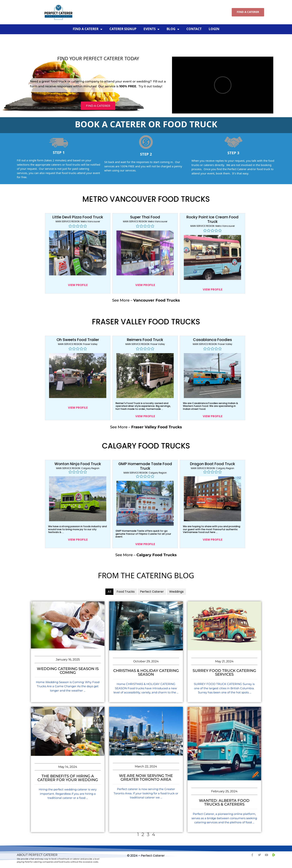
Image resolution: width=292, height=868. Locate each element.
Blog (173, 29)
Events (152, 29)
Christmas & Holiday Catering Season (146, 672)
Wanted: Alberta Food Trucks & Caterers (224, 802)
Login (214, 29)
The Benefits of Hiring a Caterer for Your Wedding (68, 778)
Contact (194, 29)
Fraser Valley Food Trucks (157, 427)
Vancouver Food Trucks (157, 300)
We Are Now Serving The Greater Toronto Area (146, 778)
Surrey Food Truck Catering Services (224, 672)
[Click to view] (78, 253)
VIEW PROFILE (78, 285)
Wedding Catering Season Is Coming (68, 671)
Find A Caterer (88, 29)
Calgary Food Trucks (157, 555)
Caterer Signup (123, 29)
